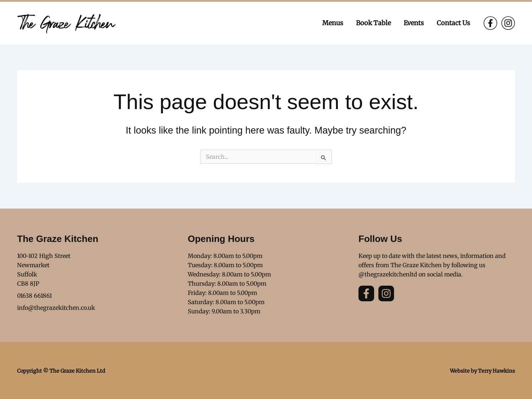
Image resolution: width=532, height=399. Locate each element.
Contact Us (453, 23)
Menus (333, 23)
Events (414, 23)
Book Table (373, 23)
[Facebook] (490, 23)
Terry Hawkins (496, 371)
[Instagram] (508, 23)
